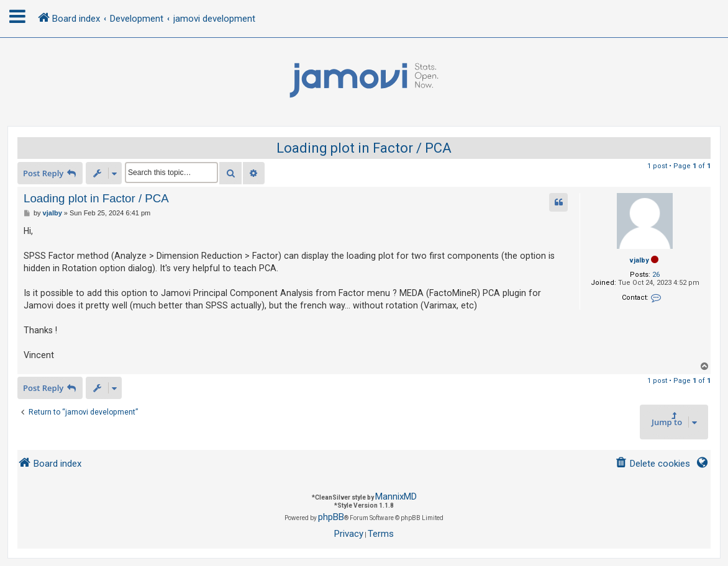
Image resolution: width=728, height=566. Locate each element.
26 (656, 275)
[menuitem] (653, 464)
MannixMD (396, 496)
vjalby (639, 260)
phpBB (331, 517)
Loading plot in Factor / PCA (364, 148)
